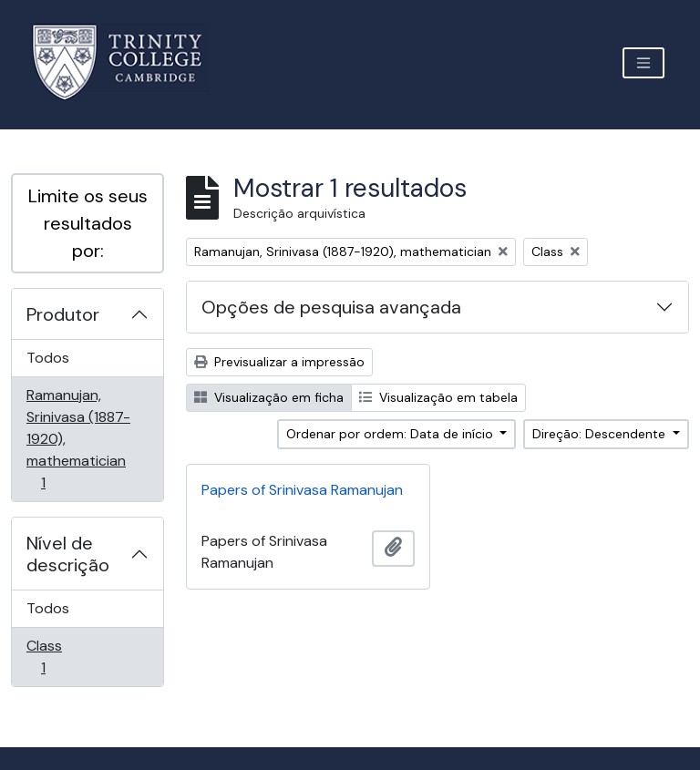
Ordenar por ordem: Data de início (391, 434)
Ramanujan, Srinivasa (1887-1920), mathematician (78, 439)
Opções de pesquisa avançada (331, 307)
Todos (48, 358)
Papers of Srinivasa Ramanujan (302, 490)
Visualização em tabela (438, 397)
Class (69, 657)
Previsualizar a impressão (279, 362)
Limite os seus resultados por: (88, 223)
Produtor (63, 314)
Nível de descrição (68, 554)
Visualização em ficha (269, 397)
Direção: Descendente (601, 434)
